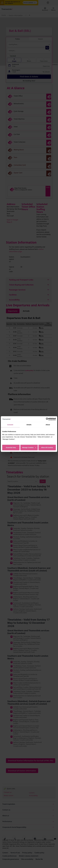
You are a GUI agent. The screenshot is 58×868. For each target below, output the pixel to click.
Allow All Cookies (47, 447)
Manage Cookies (29, 447)
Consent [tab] (10, 425)
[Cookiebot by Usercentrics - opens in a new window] (47, 419)
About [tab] (48, 425)
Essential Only (11, 447)
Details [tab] (29, 425)
